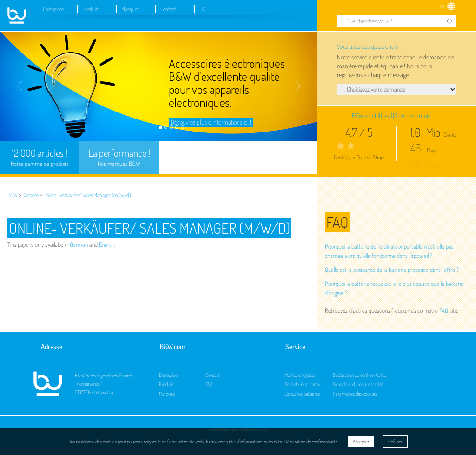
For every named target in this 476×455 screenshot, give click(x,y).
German (79, 244)
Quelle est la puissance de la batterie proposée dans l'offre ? (392, 270)
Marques (130, 9)
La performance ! (119, 158)
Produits (91, 9)
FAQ (204, 9)
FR (442, 6)
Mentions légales (300, 375)
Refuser (395, 442)
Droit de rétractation (303, 384)
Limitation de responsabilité (358, 384)
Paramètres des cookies (355, 394)
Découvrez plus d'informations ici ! (211, 122)
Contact (168, 9)
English (107, 244)
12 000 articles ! (40, 158)
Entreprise (53, 9)
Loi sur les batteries (302, 394)
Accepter (361, 442)
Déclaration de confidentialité (360, 375)
